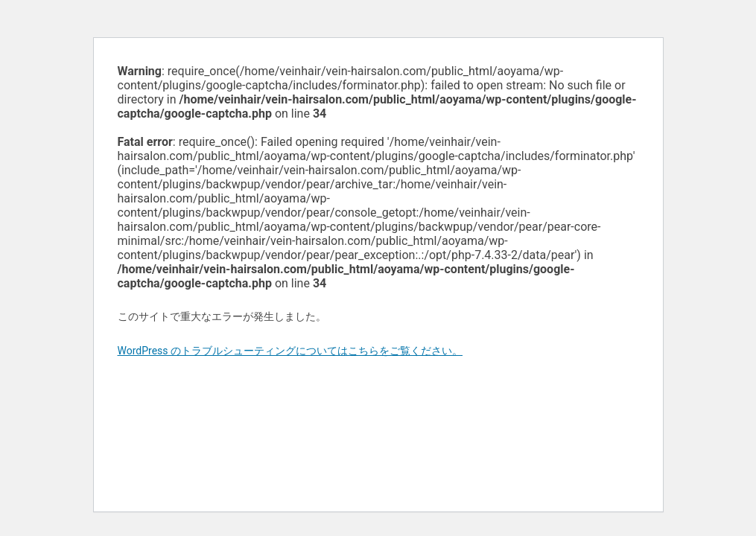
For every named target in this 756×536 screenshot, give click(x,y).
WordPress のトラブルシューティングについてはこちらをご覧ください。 (290, 351)
